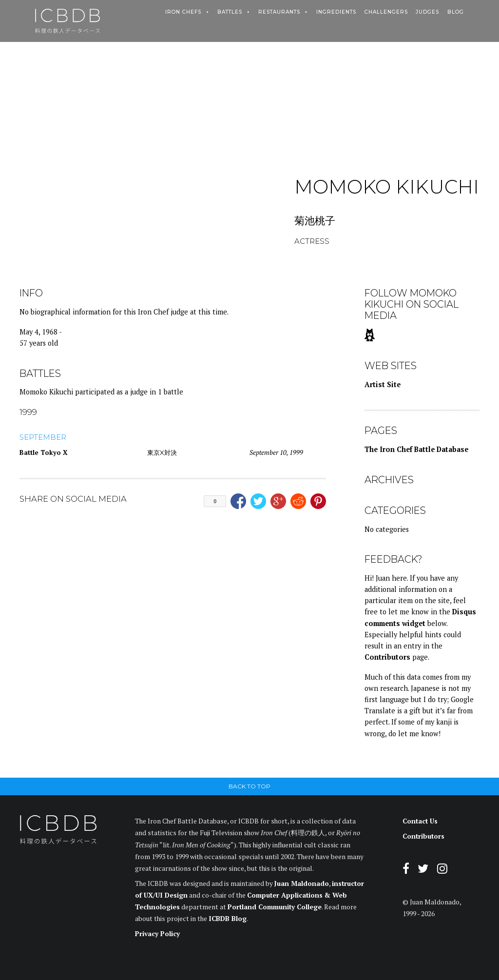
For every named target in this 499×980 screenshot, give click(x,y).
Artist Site (383, 384)
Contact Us (420, 821)
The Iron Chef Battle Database (416, 449)
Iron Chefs (183, 12)
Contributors (387, 657)
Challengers (386, 12)
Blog (456, 12)
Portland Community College (275, 907)
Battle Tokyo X (44, 452)
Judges (427, 12)
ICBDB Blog (228, 919)
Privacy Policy (157, 934)
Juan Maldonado (302, 883)
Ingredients (336, 12)
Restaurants (279, 12)
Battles (230, 12)
